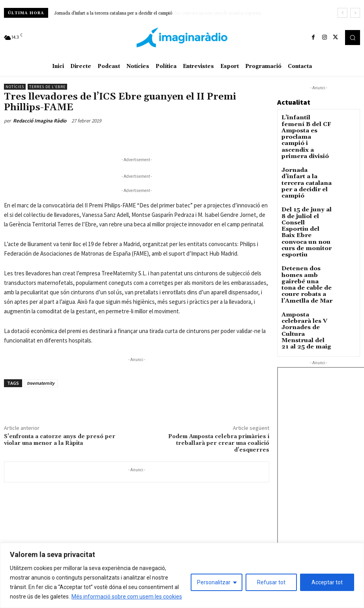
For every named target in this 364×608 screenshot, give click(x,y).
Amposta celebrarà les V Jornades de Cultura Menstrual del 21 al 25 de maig (306, 263)
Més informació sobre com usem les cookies (127, 597)
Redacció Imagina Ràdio (40, 121)
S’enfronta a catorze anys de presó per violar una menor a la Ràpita (60, 440)
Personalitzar (214, 582)
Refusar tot (271, 582)
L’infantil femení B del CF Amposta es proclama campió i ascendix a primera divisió (305, 128)
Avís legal (106, 530)
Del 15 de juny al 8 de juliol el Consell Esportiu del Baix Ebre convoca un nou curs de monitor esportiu (304, 195)
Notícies (15, 87)
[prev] (342, 13)
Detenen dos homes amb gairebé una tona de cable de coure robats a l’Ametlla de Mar (306, 232)
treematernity (41, 383)
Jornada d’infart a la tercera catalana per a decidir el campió (113, 13)
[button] (353, 38)
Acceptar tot (327, 582)
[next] (355, 13)
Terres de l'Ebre (47, 87)
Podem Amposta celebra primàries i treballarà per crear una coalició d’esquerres (219, 443)
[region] (182, 575)
